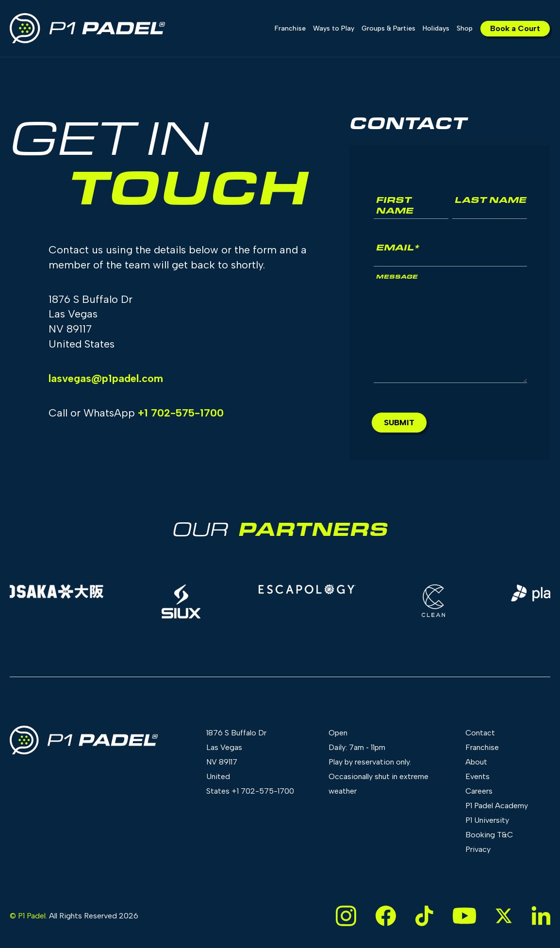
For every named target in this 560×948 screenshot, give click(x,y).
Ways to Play (334, 28)
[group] (183, 601)
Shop (465, 28)
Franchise (290, 28)
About (476, 762)
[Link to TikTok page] (424, 916)
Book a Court (515, 28)
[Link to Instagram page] (346, 916)
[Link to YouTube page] (464, 916)
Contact (480, 733)
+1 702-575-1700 (181, 413)
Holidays (436, 28)
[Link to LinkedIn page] (541, 916)
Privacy (478, 849)
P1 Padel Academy (497, 806)
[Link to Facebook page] (386, 916)
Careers (479, 791)
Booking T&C (489, 835)
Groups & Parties (388, 28)
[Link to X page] (504, 916)
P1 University (487, 820)
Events (478, 776)
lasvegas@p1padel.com (106, 378)
